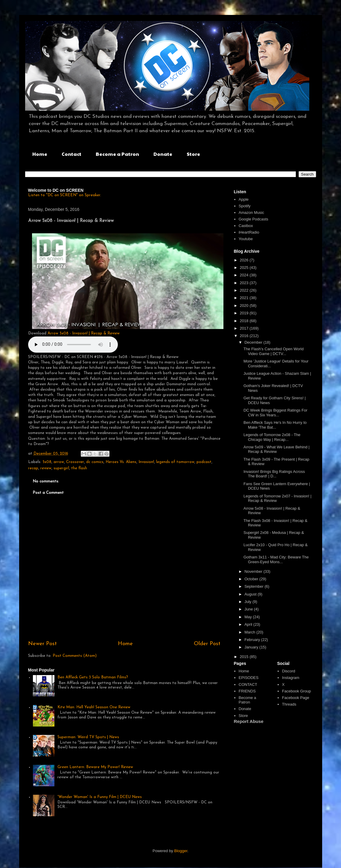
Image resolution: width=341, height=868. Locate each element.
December (254, 342)
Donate (163, 154)
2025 (245, 268)
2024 (245, 275)
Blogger (181, 851)
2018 (245, 321)
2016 (245, 336)
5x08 (47, 462)
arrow (59, 462)
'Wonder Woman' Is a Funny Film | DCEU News (100, 797)
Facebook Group (297, 691)
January (252, 647)
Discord (289, 671)
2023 (245, 283)
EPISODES (249, 678)
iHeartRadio (249, 232)
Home (40, 154)
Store (193, 154)
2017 (245, 328)
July (248, 602)
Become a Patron (117, 154)
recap (33, 468)
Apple (244, 199)
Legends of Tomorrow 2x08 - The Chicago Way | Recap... (272, 437)
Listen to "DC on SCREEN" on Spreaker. (65, 195)
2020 (245, 306)
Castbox (246, 226)
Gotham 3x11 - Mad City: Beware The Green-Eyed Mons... (276, 559)
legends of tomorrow (175, 462)
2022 (245, 290)
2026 (245, 260)
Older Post (207, 644)
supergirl (61, 468)
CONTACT (248, 684)
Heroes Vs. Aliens (121, 462)
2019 (245, 313)
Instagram (291, 678)
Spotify (245, 206)
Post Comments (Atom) (75, 656)
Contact (71, 154)
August (251, 594)
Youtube (246, 239)
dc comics (95, 462)
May (249, 617)
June (249, 609)
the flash (79, 468)
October (252, 579)
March (250, 632)
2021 (245, 298)
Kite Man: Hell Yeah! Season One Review (94, 707)
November (254, 571)
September (254, 586)
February (253, 640)
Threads (289, 704)
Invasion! (146, 462)
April (249, 624)
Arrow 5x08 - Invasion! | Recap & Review (84, 333)
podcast (204, 462)
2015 (245, 657)
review (46, 468)
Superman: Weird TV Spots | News (88, 737)
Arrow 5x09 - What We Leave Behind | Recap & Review (277, 449)
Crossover (75, 462)
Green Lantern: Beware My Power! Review (95, 767)
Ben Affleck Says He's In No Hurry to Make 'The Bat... (275, 425)
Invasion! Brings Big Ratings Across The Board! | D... (274, 474)
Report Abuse (249, 721)
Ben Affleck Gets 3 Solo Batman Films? (93, 677)
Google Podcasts (254, 219)
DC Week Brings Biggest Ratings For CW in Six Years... (275, 413)
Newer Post (42, 644)
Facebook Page (296, 698)
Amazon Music (251, 213)
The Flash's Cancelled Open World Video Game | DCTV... (274, 351)
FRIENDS (247, 691)
